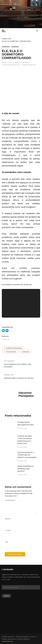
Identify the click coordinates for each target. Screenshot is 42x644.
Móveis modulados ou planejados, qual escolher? (25, 469)
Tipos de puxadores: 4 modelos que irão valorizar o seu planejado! (27, 455)
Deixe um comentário (29, 65)
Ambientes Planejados (14, 348)
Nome (8, 519)
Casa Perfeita (11, 352)
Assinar (7, 596)
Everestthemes (7, 641)
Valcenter (26, 352)
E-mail (8, 530)
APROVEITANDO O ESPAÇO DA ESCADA (19, 378)
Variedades (15, 47)
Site (7, 542)
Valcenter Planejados (13, 65)
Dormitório (6, 47)
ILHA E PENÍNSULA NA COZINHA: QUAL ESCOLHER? (18, 366)
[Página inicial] (6, 39)
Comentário (10, 500)
